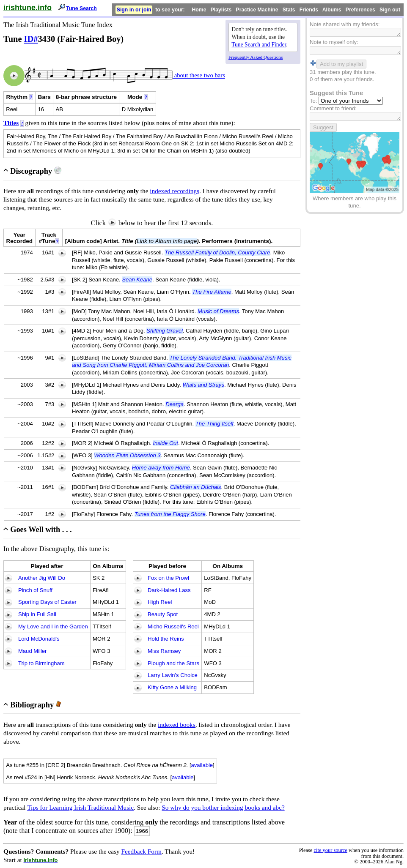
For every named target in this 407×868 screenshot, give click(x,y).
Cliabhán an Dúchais (195, 487)
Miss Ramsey (164, 651)
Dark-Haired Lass (169, 590)
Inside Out (165, 443)
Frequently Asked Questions (256, 57)
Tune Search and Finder (259, 45)
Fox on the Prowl (168, 578)
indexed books (177, 725)
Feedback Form (141, 851)
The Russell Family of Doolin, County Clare (217, 252)
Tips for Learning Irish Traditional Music (80, 807)
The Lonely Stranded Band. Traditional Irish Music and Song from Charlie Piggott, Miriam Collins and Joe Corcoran (182, 361)
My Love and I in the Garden (53, 626)
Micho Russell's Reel (173, 626)
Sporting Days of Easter (47, 602)
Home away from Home (161, 468)
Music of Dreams (218, 311)
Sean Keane (137, 280)
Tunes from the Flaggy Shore (170, 514)
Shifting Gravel (165, 331)
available (202, 765)
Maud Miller (32, 651)
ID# (31, 39)
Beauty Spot (163, 614)
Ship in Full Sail (37, 614)
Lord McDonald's (39, 639)
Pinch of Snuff (35, 590)
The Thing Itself (214, 424)
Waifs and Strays (203, 385)
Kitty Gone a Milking (172, 687)
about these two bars (199, 76)
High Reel (160, 602)
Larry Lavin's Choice (173, 675)
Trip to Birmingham (41, 663)
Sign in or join (134, 10)
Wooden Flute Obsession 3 (127, 455)
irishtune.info (27, 8)
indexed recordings (175, 191)
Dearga (175, 404)
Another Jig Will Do (42, 578)
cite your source (330, 850)
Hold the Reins (166, 639)
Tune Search (81, 8)
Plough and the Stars (173, 663)
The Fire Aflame (212, 292)
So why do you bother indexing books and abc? (223, 807)
